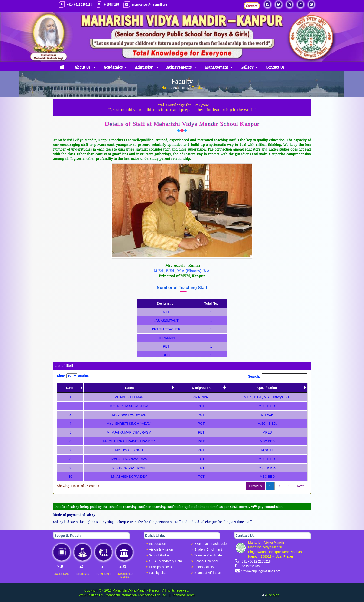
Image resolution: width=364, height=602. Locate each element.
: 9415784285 (249, 566)
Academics (113, 67)
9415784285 (111, 5)
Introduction (158, 544)
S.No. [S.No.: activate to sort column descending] (70, 388)
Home (166, 87)
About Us (83, 67)
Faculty (197, 87)
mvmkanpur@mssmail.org (149, 5)
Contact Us (275, 67)
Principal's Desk (161, 567)
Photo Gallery (204, 567)
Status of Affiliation (208, 573)
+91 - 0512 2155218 (79, 5)
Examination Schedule (210, 544)
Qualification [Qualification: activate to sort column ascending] (267, 388)
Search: (278, 376)
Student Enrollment (208, 549)
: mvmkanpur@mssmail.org (261, 571)
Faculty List (157, 573)
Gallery (247, 67)
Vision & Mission (161, 549)
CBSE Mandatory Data (166, 561)
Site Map (275, 595)
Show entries (73, 376)
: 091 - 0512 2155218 (255, 561)
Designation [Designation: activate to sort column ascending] (201, 388)
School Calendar (206, 561)
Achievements (179, 67)
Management (216, 67)
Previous (255, 486)
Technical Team (183, 595)
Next (300, 486)
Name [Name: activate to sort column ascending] (130, 388)
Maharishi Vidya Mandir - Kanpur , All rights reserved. (151, 590)
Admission (145, 67)
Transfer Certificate (208, 555)
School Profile (159, 555)
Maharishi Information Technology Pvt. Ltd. (136, 595)
